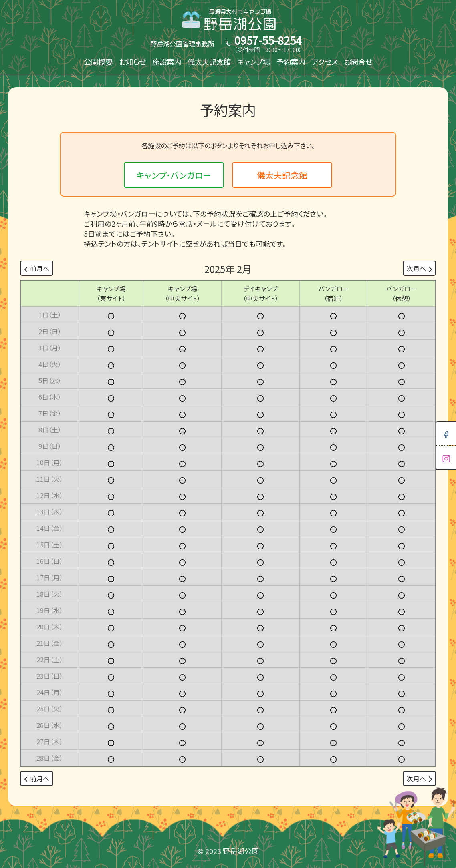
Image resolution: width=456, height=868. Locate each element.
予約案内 (291, 62)
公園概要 (98, 62)
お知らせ (132, 62)
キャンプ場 (254, 62)
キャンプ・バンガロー (174, 175)
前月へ (37, 268)
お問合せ (358, 62)
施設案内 (167, 62)
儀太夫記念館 (209, 62)
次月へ (419, 268)
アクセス (325, 62)
